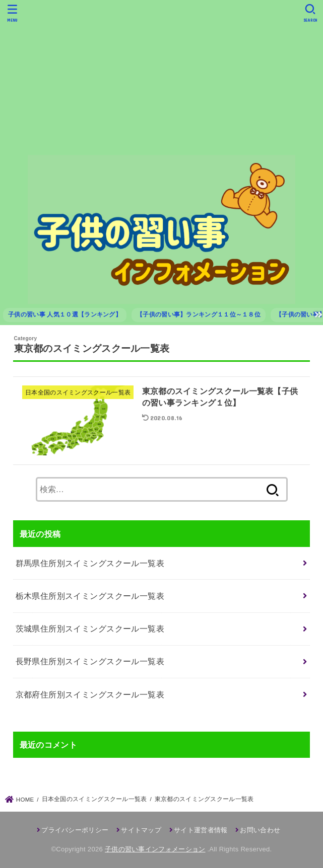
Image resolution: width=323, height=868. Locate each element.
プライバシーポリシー (75, 830)
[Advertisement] (161, 77)
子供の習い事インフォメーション (155, 849)
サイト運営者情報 (201, 830)
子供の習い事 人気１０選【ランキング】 (65, 314)
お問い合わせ (260, 830)
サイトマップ (141, 830)
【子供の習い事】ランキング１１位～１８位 (199, 314)
